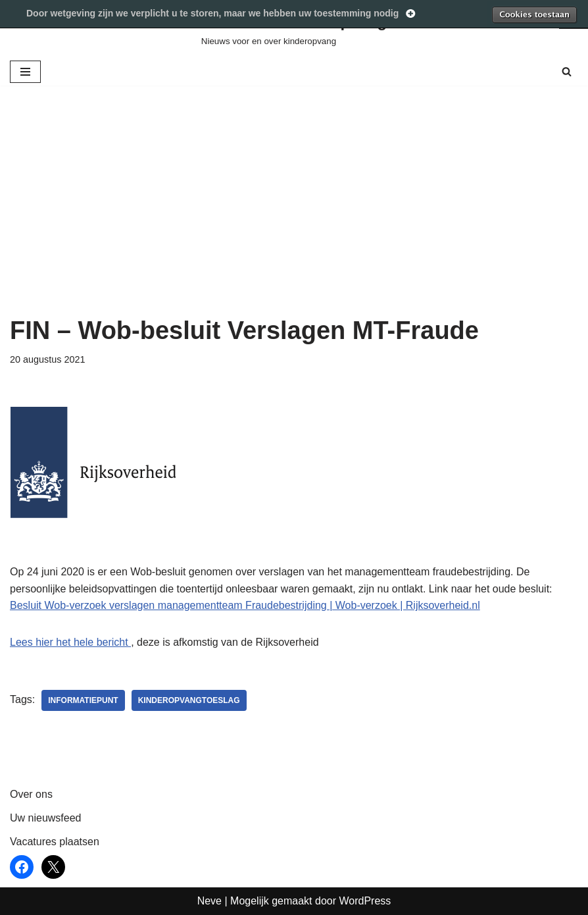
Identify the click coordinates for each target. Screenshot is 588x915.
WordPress (365, 901)
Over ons (31, 794)
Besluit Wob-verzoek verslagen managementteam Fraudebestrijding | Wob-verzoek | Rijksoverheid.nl (245, 605)
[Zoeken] (567, 71)
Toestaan (534, 14)
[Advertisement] (294, 217)
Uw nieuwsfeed (46, 818)
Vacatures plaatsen (55, 842)
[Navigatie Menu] (25, 72)
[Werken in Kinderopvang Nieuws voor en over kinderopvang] (294, 29)
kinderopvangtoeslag (189, 700)
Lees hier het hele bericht (70, 642)
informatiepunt (83, 700)
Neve (209, 901)
